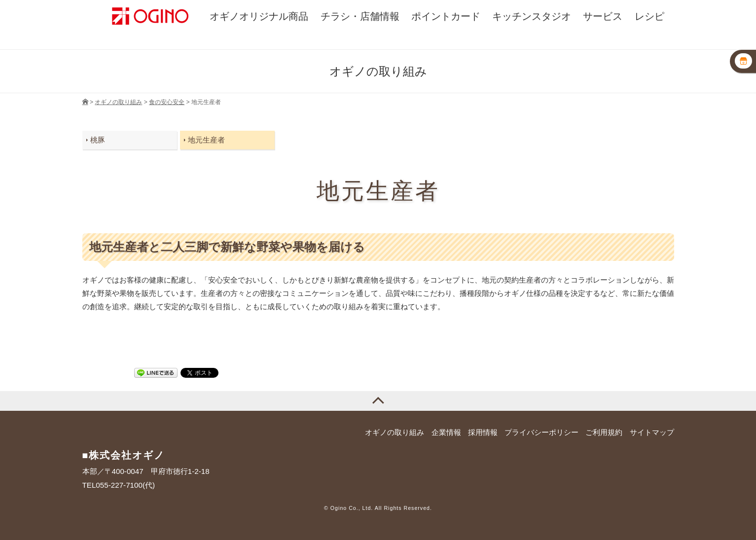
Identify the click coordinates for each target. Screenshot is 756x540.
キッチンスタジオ (532, 16)
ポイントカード (446, 16)
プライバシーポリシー (541, 432)
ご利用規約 (604, 432)
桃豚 (98, 140)
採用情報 (483, 432)
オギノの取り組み (395, 432)
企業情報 (446, 432)
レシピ (649, 16)
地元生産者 (206, 140)
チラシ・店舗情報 (360, 16)
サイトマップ (652, 432)
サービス (603, 16)
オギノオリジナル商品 (259, 16)
